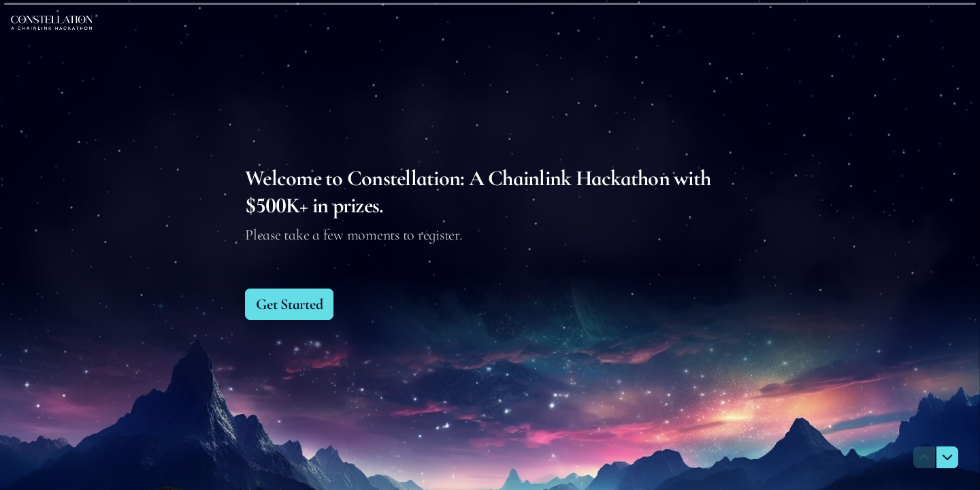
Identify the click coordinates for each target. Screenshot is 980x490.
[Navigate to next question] (947, 457)
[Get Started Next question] (289, 304)
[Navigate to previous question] (924, 457)
